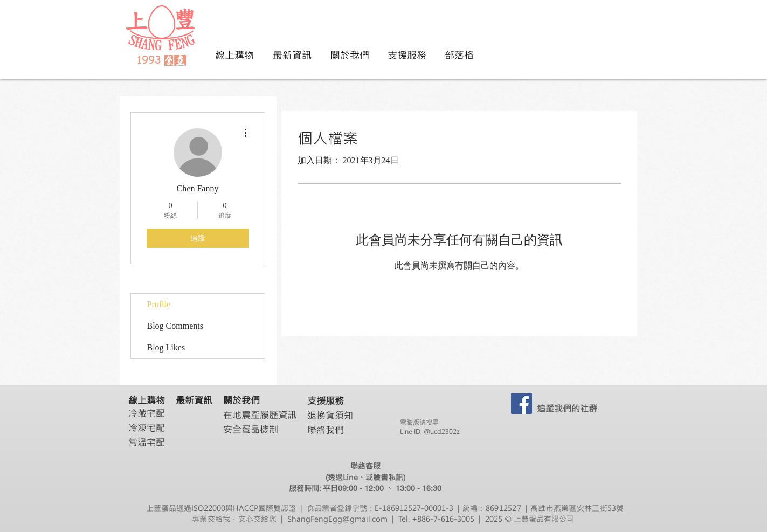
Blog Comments (175, 326)
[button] (350, 55)
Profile (159, 304)
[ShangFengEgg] (521, 403)
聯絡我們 (326, 430)
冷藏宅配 (147, 413)
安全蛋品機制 (251, 429)
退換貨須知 (330, 415)
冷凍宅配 (147, 427)
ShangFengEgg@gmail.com (337, 519)
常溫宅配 (147, 442)
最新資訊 (194, 400)
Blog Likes (166, 347)
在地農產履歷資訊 (260, 414)
